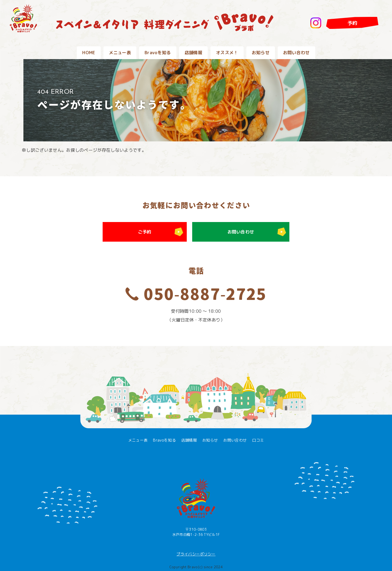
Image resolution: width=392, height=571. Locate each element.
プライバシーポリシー (196, 554)
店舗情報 (193, 53)
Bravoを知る (158, 53)
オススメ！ (227, 53)
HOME (89, 53)
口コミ (258, 440)
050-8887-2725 (205, 294)
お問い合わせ (296, 53)
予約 (352, 23)
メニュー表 (120, 53)
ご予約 (145, 232)
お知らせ (261, 53)
